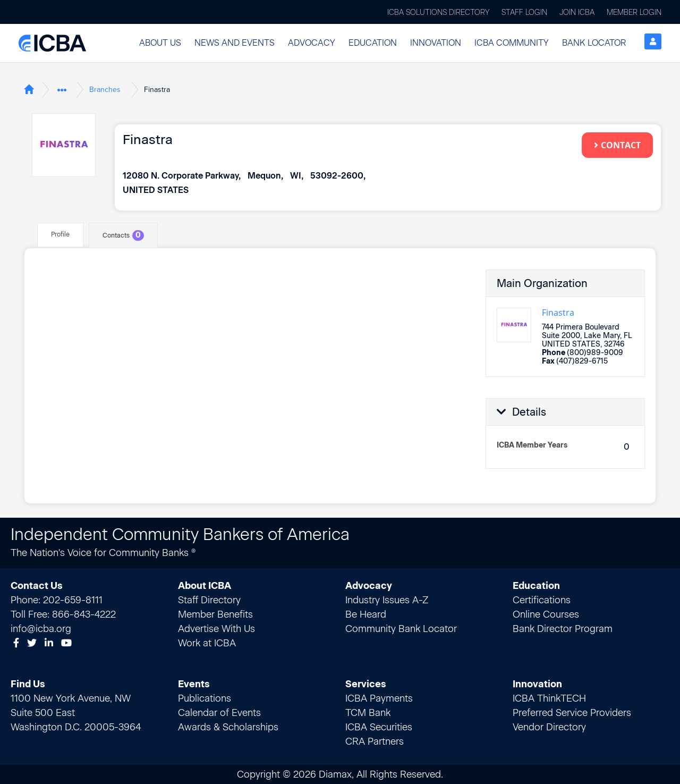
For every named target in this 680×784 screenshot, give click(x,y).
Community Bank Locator (401, 628)
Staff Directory (209, 600)
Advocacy (312, 43)
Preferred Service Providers (572, 712)
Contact (617, 145)
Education (373, 43)
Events (194, 684)
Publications (205, 698)
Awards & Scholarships (228, 727)
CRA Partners (375, 741)
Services (366, 684)
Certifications (542, 600)
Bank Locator (594, 43)
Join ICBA (577, 12)
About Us (160, 43)
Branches (105, 90)
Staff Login (524, 12)
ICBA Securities (379, 727)
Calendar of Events (219, 712)
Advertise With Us (216, 628)
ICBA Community (512, 43)
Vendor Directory (549, 727)
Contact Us (37, 585)
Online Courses (546, 614)
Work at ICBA (207, 643)
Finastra (558, 313)
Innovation (436, 43)
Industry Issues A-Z (387, 600)
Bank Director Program (563, 628)
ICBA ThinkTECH (549, 698)
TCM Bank (368, 712)
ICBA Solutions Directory (438, 12)
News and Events (235, 43)
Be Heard (366, 614)
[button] (160, 43)
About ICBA (205, 585)
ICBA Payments (379, 698)
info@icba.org (41, 628)
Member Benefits (215, 614)
